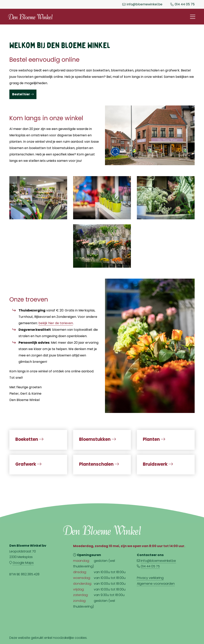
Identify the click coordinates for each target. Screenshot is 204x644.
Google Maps (23, 563)
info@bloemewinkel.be (145, 4)
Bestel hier (23, 94)
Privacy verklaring (150, 578)
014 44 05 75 (185, 4)
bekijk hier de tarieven (56, 323)
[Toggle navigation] (193, 17)
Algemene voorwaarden (156, 584)
